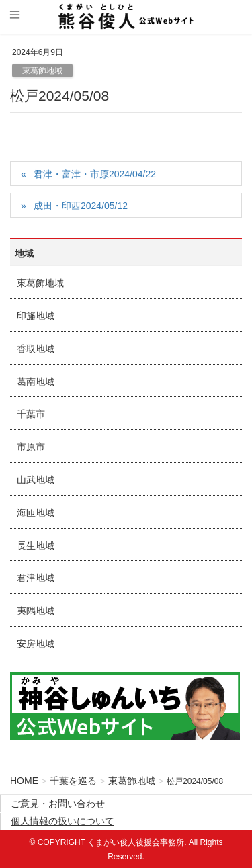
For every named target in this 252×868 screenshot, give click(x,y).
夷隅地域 (36, 611)
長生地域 (36, 546)
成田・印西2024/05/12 (81, 206)
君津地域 (36, 578)
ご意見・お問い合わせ (58, 804)
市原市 (31, 447)
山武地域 (36, 480)
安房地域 (36, 644)
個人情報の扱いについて (62, 821)
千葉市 (31, 414)
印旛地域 (36, 316)
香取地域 (36, 349)
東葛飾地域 (42, 71)
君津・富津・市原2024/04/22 (95, 174)
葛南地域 (36, 382)
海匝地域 (36, 513)
